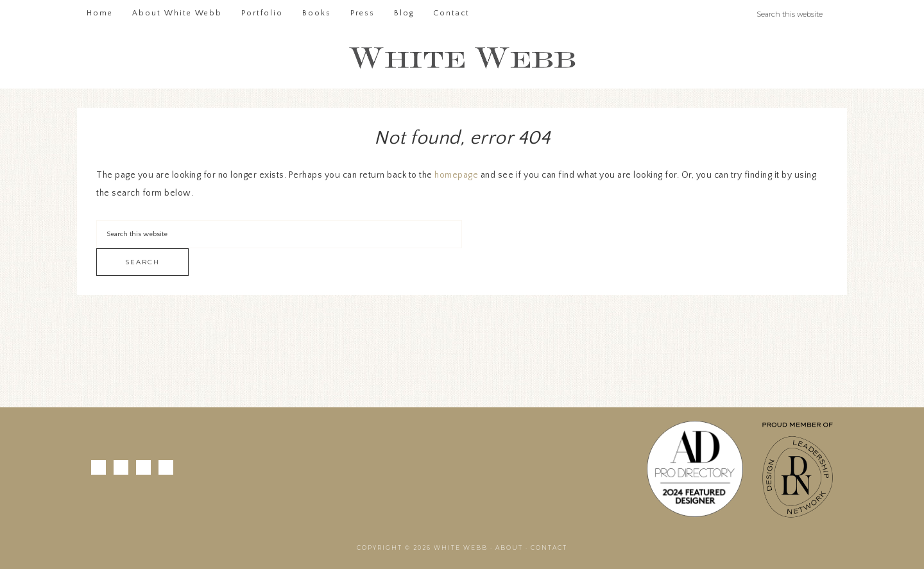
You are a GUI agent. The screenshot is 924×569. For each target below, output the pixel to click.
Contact (549, 548)
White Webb (462, 58)
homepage (456, 175)
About (509, 548)
